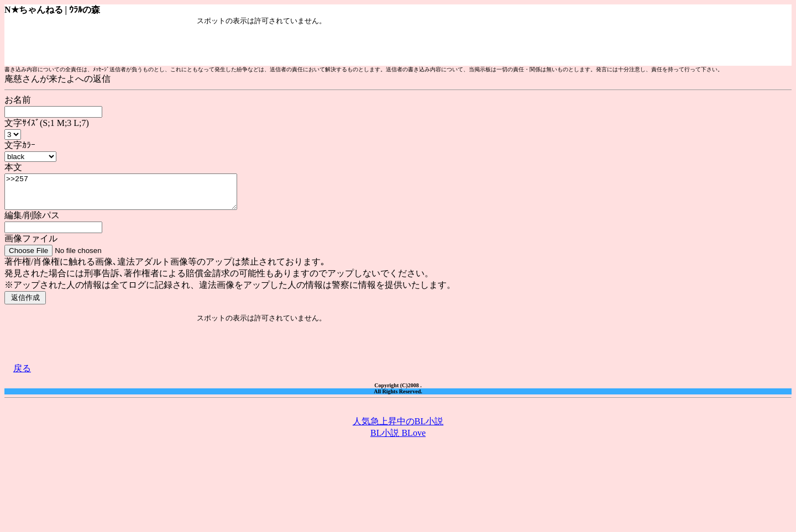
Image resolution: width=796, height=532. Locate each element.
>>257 (135, 195)
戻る (22, 375)
